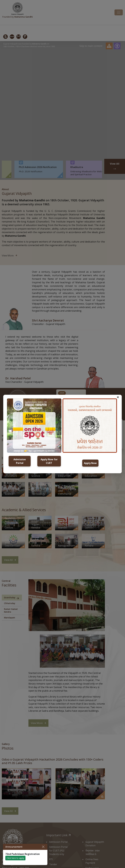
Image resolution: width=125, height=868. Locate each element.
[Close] (43, 847)
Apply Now (90, 463)
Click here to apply (15, 858)
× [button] (118, 397)
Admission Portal (20, 461)
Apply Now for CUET (49, 461)
